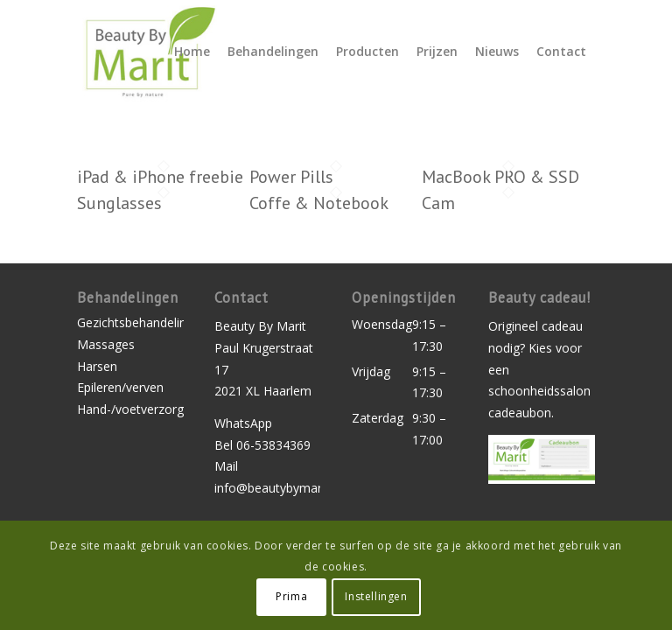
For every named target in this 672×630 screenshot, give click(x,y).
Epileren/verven (120, 387)
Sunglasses (119, 203)
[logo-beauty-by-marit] (147, 52)
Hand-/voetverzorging (130, 409)
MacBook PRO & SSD (500, 177)
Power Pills (291, 177)
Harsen (97, 366)
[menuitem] (192, 52)
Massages (106, 344)
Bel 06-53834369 (262, 445)
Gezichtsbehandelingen (130, 322)
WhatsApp (243, 423)
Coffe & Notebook (319, 203)
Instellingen (376, 596)
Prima (291, 596)
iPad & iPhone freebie (160, 177)
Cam (438, 203)
